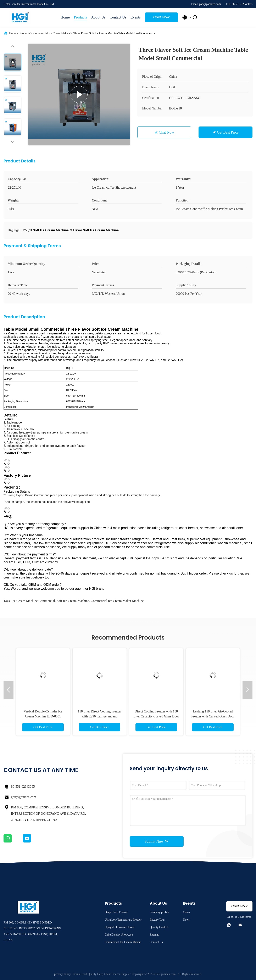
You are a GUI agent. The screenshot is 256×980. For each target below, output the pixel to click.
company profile (159, 912)
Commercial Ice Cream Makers (52, 33)
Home (65, 17)
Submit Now (157, 841)
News (186, 920)
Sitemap (155, 935)
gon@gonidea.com (24, 797)
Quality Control (159, 927)
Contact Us (118, 17)
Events (136, 17)
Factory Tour (157, 920)
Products (80, 17)
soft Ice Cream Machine (73, 601)
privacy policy (62, 974)
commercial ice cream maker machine (117, 601)
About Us (98, 17)
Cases (186, 912)
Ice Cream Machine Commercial (33, 601)
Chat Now (162, 17)
